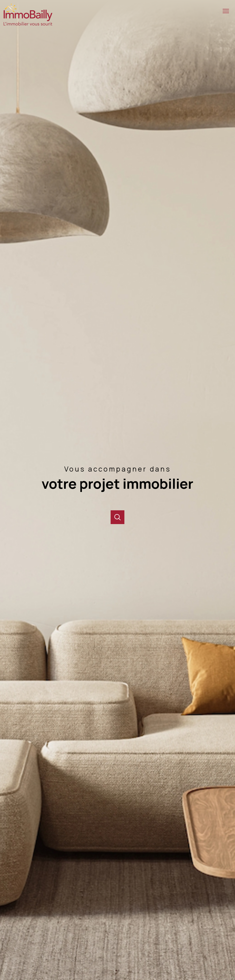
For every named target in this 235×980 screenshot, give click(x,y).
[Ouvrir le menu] (228, 11)
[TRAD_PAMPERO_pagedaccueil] (28, 24)
